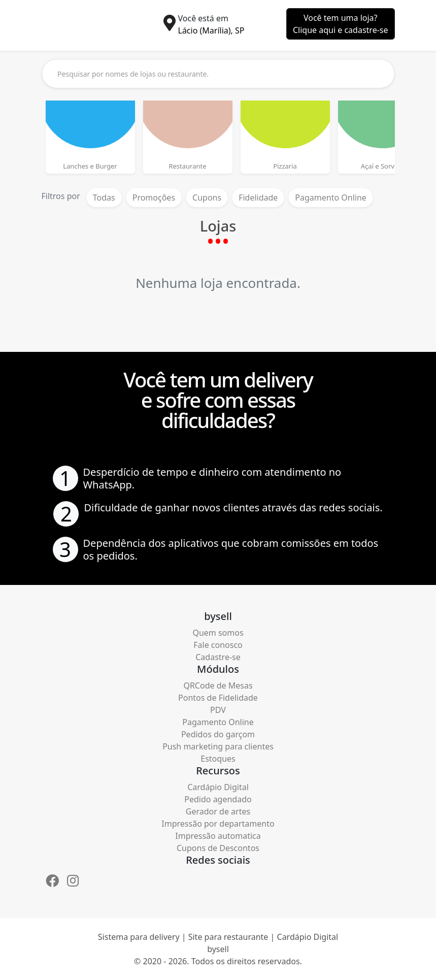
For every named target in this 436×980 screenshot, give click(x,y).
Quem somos (218, 633)
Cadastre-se (218, 657)
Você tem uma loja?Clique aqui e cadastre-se (341, 24)
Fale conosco (218, 645)
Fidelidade (258, 198)
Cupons (207, 198)
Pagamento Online (331, 198)
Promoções (154, 198)
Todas (104, 198)
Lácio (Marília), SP (211, 30)
